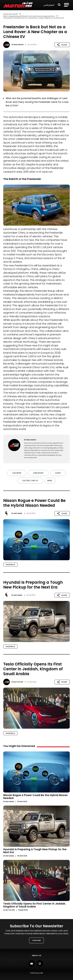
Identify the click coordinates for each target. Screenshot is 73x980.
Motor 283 (18, 682)
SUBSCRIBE (37, 940)
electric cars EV (30, 481)
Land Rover (38, 473)
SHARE (62, 45)
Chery (58, 473)
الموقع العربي (49, 5)
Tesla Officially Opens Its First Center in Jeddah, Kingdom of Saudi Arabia (35, 905)
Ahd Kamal (18, 513)
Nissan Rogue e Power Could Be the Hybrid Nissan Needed (35, 797)
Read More (10, 565)
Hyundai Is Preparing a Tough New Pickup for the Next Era (35, 851)
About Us (36, 956)
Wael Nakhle (19, 45)
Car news (17, 473)
